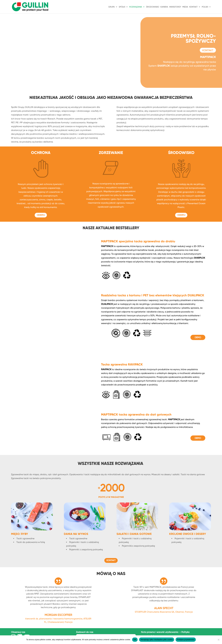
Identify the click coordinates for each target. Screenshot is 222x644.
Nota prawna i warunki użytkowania (160, 632)
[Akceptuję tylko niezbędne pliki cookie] (218, 640)
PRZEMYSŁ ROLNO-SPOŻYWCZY (193, 39)
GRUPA (111, 7)
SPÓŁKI (122, 7)
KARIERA (164, 7)
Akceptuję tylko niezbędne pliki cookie (157, 640)
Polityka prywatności (186, 640)
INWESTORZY (175, 7)
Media (185, 7)
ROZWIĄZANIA (136, 7)
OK (135, 640)
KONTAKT (193, 7)
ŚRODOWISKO (153, 7)
